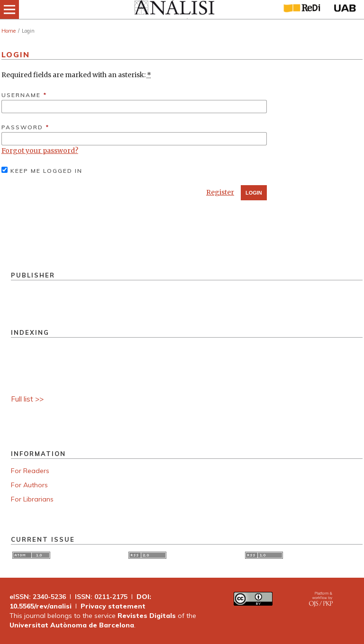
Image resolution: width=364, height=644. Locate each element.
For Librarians (32, 499)
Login (254, 193)
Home (9, 31)
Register (220, 192)
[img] (174, 9)
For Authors (29, 485)
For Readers (30, 471)
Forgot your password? (40, 151)
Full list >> (27, 399)
